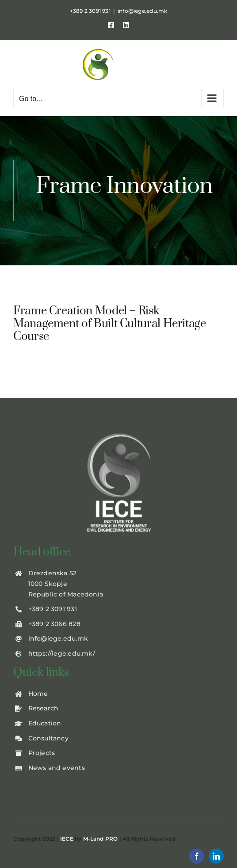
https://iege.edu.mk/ (62, 653)
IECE (67, 839)
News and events (57, 768)
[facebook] (197, 856)
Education (45, 723)
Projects (42, 753)
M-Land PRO (101, 839)
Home (38, 694)
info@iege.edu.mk (142, 11)
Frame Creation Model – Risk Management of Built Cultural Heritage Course (110, 324)
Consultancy (48, 738)
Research (44, 708)
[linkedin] (216, 856)
